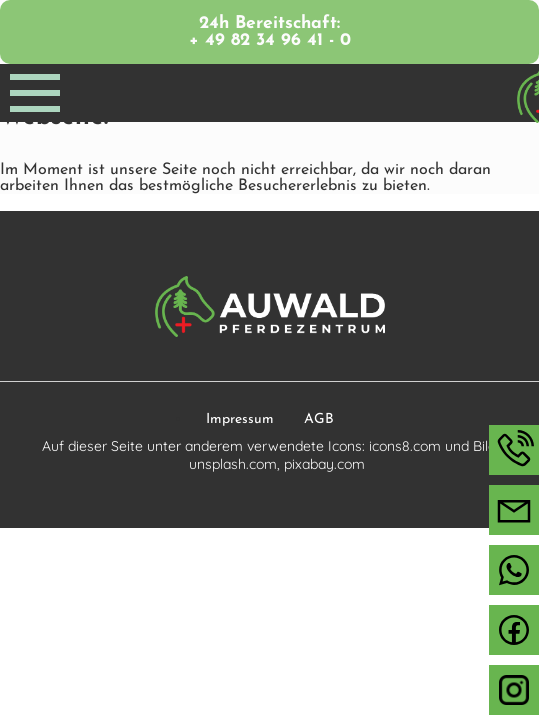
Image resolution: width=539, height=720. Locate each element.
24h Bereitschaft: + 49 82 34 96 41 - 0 (270, 32)
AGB (319, 419)
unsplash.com (233, 464)
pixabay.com (324, 464)
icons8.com (405, 446)
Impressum (240, 419)
